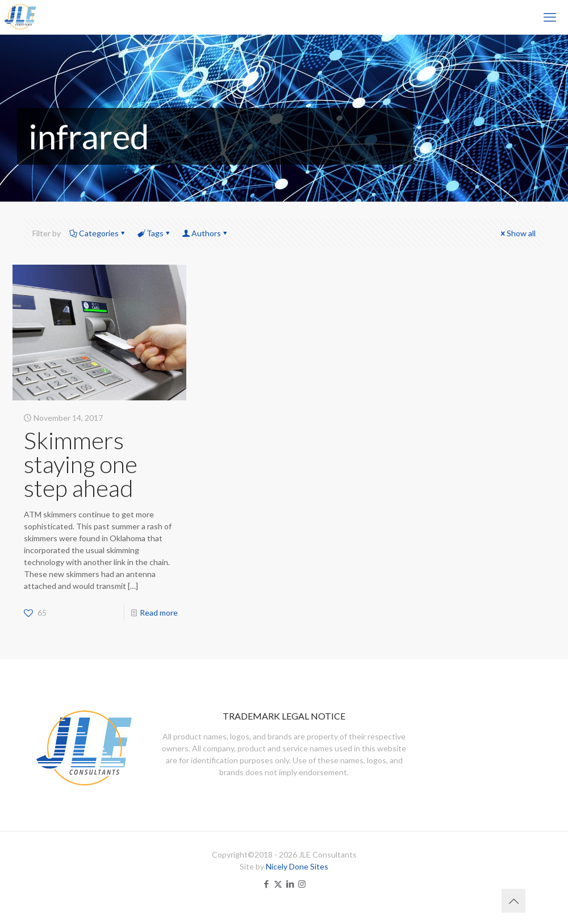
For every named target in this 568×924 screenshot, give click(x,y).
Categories (98, 233)
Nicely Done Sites (297, 866)
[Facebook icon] (266, 884)
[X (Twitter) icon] (278, 884)
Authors (205, 233)
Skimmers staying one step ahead (81, 464)
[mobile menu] (550, 17)
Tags (154, 233)
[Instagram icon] (302, 884)
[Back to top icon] (513, 901)
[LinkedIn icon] (290, 884)
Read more (159, 612)
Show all (517, 233)
